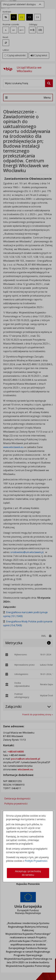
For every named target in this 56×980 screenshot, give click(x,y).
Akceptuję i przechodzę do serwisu (28, 873)
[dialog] (28, 490)
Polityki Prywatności (36, 861)
